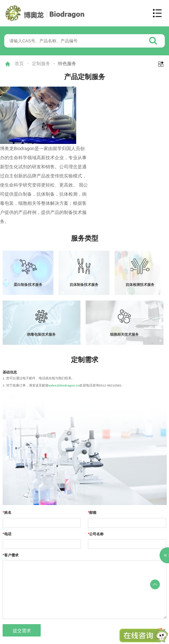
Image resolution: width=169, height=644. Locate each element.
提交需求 (22, 631)
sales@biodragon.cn (64, 385)
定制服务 (41, 63)
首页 (19, 63)
